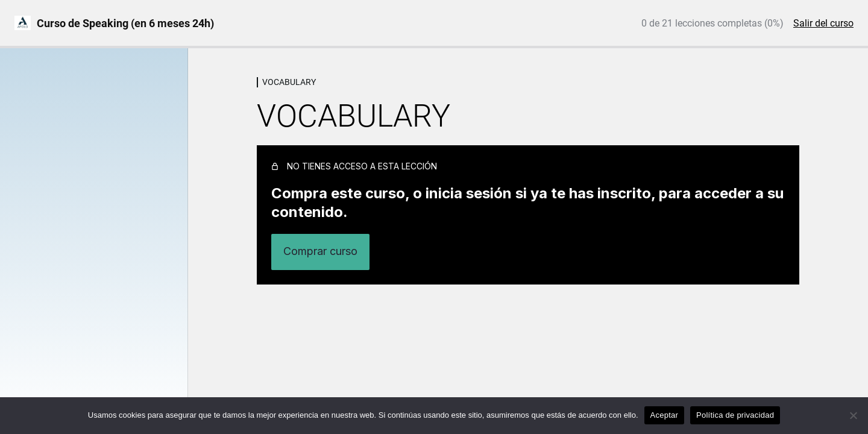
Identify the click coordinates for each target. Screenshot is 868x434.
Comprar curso (320, 251)
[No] (853, 415)
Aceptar (665, 415)
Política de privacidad (735, 415)
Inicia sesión (742, 252)
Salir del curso (823, 23)
